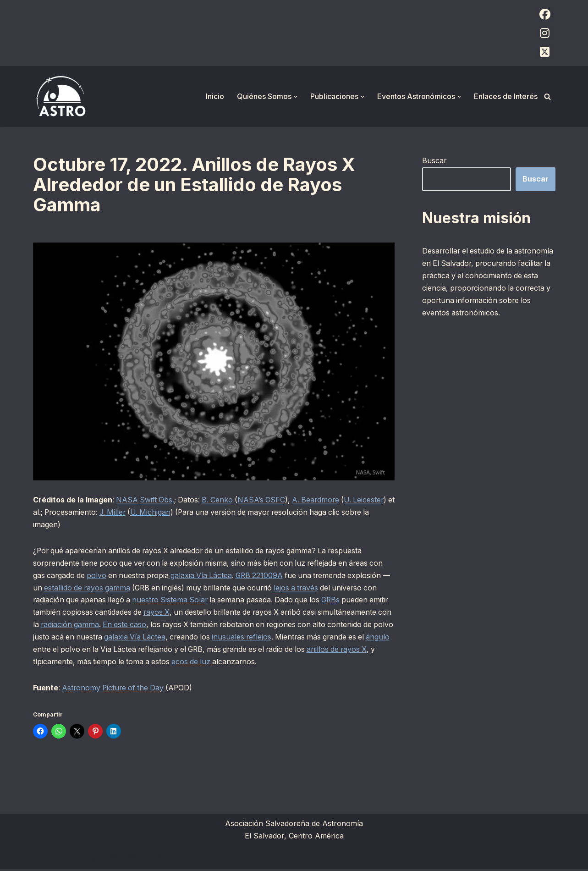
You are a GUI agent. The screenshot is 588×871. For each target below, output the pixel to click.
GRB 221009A (266, 576)
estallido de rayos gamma (98, 589)
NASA (127, 500)
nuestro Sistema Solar (189, 601)
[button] (296, 97)
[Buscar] (547, 96)
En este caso (203, 626)
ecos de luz (310, 663)
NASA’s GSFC (265, 500)
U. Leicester (371, 500)
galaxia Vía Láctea (205, 576)
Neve (42, 859)
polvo (98, 576)
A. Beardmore (321, 500)
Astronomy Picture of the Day (115, 689)
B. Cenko (220, 500)
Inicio (215, 96)
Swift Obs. (158, 500)
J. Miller (124, 513)
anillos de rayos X (107, 663)
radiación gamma (147, 626)
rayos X (180, 613)
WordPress (145, 859)
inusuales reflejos (347, 639)
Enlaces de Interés (506, 96)
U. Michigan (163, 513)
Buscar (434, 160)
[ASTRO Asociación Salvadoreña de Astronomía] (60, 96)
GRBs (354, 601)
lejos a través (314, 589)
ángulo (139, 651)
